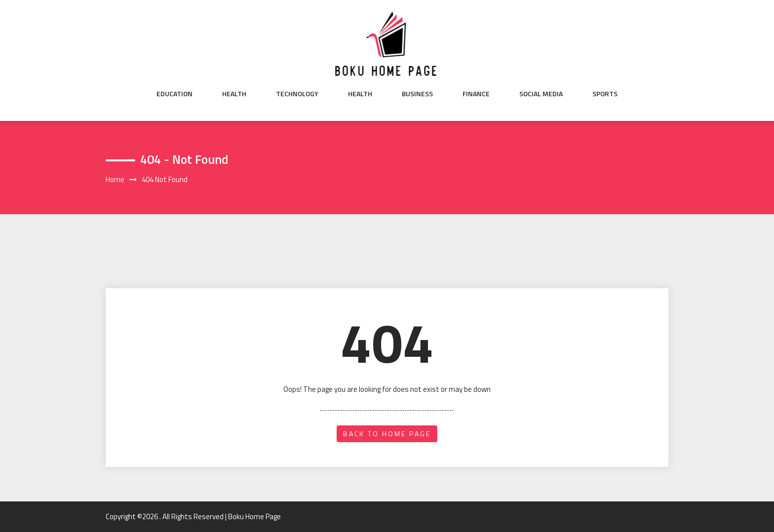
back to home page (387, 434)
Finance (476, 94)
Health (234, 94)
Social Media (541, 94)
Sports (605, 94)
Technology (297, 94)
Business (417, 94)
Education (174, 94)
